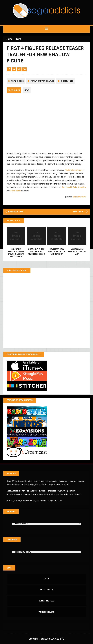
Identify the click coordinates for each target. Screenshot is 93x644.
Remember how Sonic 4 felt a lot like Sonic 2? (57, 252)
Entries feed (46, 590)
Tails (75, 187)
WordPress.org (46, 612)
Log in (47, 579)
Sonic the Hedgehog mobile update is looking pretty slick (16, 253)
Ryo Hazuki (67, 187)
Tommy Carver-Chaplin (42, 81)
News (27, 90)
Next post (80, 212)
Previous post (15, 212)
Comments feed (46, 601)
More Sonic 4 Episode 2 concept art (77, 252)
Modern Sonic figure (74, 170)
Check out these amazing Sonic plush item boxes (36, 252)
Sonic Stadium (79, 197)
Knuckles (82, 187)
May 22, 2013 (17, 81)
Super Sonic (16, 191)
